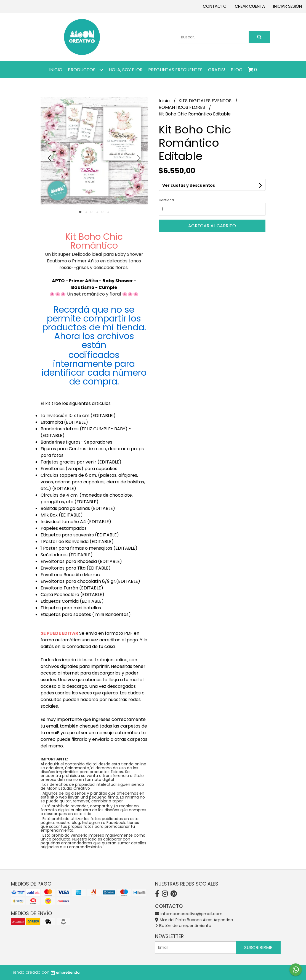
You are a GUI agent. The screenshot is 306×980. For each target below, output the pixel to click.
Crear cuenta (250, 6)
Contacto (215, 6)
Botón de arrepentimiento (183, 926)
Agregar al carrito (212, 226)
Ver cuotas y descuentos (189, 185)
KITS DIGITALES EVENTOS (206, 101)
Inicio (56, 70)
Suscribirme (258, 948)
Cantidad (166, 200)
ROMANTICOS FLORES (182, 107)
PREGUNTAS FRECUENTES (175, 70)
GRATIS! (217, 70)
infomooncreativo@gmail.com (189, 914)
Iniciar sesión (288, 6)
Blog (237, 70)
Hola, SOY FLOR (126, 70)
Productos (86, 70)
